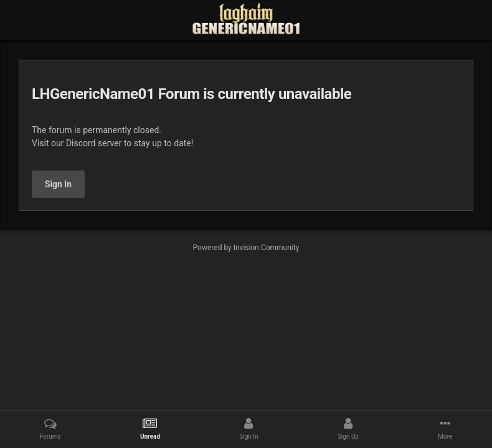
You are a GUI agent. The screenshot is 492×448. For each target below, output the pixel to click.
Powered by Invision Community (246, 248)
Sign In (58, 184)
